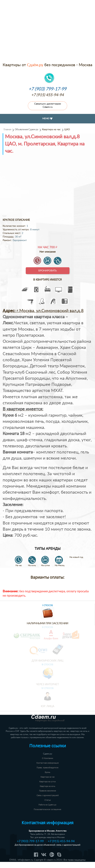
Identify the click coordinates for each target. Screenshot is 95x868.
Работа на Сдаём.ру (47, 805)
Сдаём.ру (35, 65)
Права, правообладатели (47, 768)
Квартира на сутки (47, 782)
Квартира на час (48, 777)
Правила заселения (47, 791)
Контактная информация (47, 763)
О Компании (47, 758)
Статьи (48, 800)
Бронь (47, 772)
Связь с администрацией (48, 795)
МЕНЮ (47, 119)
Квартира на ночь (47, 786)
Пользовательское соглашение (47, 809)
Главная (7, 130)
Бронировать (48, 271)
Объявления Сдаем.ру (27, 130)
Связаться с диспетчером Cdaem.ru (48, 106)
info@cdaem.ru (25, 860)
